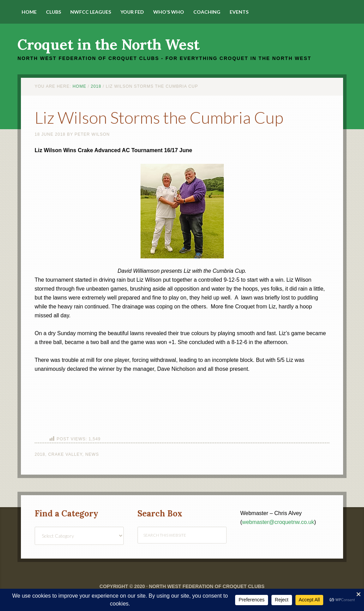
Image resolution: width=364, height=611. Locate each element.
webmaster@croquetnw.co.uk (278, 522)
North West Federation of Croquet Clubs (207, 586)
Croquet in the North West (108, 45)
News (92, 454)
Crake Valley (65, 454)
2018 (40, 454)
